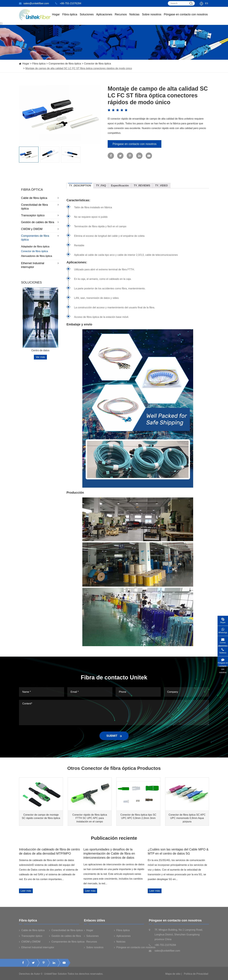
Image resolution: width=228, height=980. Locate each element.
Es (207, 3)
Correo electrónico (223, 641)
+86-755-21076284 (68, 3)
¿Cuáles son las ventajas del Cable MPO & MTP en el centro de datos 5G (178, 851)
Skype (223, 620)
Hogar (56, 17)
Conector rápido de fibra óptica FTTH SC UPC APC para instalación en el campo (90, 818)
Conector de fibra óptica (98, 64)
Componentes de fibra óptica (65, 64)
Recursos (121, 17)
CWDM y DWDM (40, 229)
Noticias (134, 17)
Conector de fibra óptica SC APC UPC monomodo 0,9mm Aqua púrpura (187, 818)
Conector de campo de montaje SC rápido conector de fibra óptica (41, 816)
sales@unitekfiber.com (34, 3)
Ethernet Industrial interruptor (40, 265)
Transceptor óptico (40, 215)
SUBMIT (114, 736)
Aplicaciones (104, 17)
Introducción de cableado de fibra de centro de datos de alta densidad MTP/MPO (49, 851)
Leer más (26, 891)
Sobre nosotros (152, 17)
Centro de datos (40, 350)
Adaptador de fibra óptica (35, 247)
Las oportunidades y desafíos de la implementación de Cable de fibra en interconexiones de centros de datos (109, 854)
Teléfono (223, 650)
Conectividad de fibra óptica (40, 207)
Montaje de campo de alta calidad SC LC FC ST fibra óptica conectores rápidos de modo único (79, 68)
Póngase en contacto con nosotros (186, 17)
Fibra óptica (39, 64)
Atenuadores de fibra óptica (37, 256)
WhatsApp (223, 630)
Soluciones (87, 17)
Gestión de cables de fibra (40, 222)
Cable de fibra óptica (40, 198)
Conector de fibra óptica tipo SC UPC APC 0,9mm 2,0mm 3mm (138, 816)
